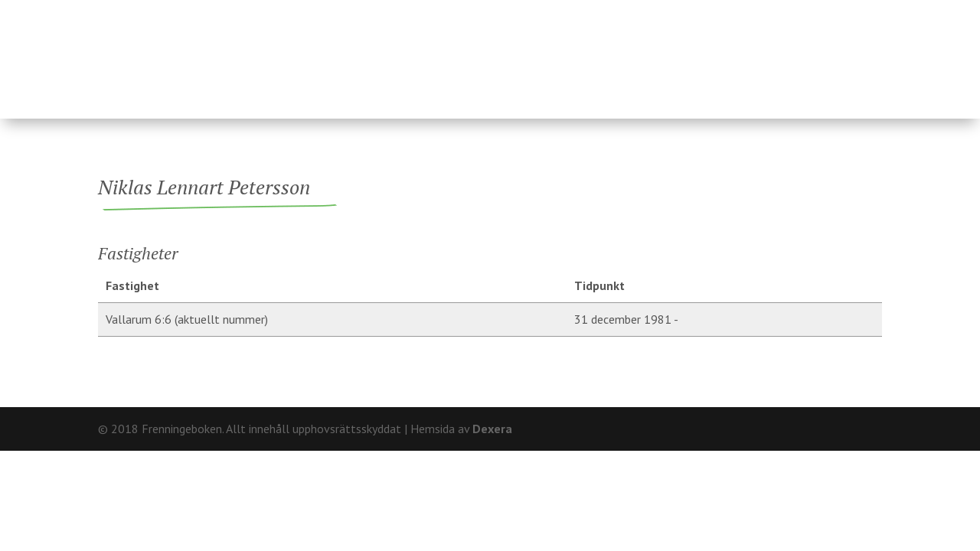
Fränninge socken (583, 56)
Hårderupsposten (772, 56)
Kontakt (856, 12)
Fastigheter (362, 56)
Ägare (460, 56)
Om (805, 12)
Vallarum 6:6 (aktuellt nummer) (187, 319)
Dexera (492, 429)
